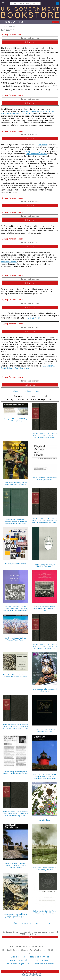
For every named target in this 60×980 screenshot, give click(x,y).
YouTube (33, 975)
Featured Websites (44, 964)
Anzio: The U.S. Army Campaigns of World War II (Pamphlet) (45, 869)
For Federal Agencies (17, 964)
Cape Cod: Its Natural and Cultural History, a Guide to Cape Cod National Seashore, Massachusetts (45, 776)
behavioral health (9, 262)
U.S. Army (43, 145)
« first (15, 391)
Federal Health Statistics (21, 114)
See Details (30, 937)
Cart (56, 22)
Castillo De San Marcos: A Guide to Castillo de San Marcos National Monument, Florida (15, 865)
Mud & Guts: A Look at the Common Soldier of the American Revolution (15, 676)
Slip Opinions (34, 318)
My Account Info (19, 960)
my (8, 22)
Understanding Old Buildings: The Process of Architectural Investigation (15, 773)
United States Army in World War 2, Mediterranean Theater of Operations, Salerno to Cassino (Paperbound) (15, 916)
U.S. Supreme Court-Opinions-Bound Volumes (28, 367)
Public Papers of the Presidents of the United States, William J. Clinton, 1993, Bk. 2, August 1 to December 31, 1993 (15, 727)
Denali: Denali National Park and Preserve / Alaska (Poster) (15, 639)
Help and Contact (39, 957)
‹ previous (27, 391)
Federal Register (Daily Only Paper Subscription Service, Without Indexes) (45, 913)
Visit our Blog (30, 972)
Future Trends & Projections (35, 111)
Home (3, 26)
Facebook (24, 975)
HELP (21, 22)
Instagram (30, 975)
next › (38, 391)
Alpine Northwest (45, 820)
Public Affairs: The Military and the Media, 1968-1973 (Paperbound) (15, 484)
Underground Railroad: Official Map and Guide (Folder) (15, 420)
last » (47, 391)
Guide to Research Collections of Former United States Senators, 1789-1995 (45, 609)
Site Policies (18, 957)
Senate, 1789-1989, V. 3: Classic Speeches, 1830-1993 (45, 730)
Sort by (10, 399)
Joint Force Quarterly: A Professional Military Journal (45, 690)
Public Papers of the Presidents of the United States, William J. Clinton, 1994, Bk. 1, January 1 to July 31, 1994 (45, 646)
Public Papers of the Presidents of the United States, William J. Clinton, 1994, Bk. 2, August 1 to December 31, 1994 (45, 520)
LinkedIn (40, 975)
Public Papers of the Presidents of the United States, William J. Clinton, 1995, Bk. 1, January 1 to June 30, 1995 (45, 435)
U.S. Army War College (31, 151)
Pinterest (37, 975)
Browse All (11, 26)
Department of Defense (36, 154)
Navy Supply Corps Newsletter (15, 564)
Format (18, 396)
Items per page (38, 399)
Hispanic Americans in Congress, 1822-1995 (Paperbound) (45, 565)
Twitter (27, 975)
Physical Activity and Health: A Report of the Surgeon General (45, 479)
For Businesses (41, 960)
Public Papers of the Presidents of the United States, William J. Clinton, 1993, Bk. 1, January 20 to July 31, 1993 (15, 814)
